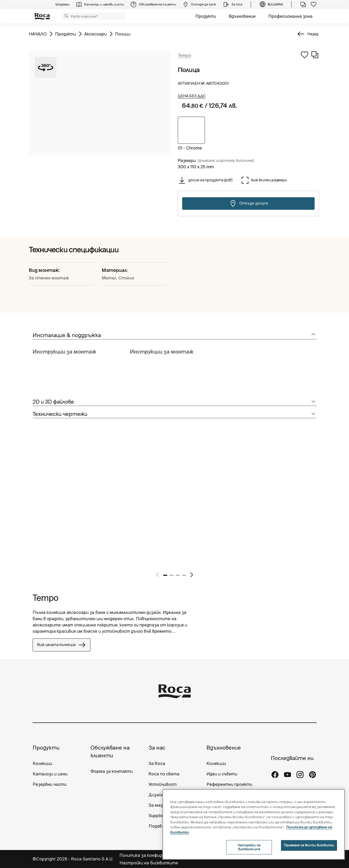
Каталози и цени (50, 774)
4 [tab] (184, 575)
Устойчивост (163, 784)
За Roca (157, 763)
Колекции (42, 763)
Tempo (45, 598)
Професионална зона (290, 16)
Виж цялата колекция (62, 645)
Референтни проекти (229, 784)
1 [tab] (165, 575)
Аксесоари (95, 34)
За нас (157, 748)
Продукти (206, 16)
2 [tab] (172, 575)
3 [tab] (178, 575)
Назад (313, 34)
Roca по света (164, 774)
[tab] (175, 335)
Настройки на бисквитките (149, 863)
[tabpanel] (35, 504)
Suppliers (158, 816)
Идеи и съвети (222, 774)
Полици (123, 34)
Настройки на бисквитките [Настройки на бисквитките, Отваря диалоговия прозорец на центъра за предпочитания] (249, 847)
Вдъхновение (242, 16)
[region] (254, 824)
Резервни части (50, 784)
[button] (66, 16)
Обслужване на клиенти (110, 752)
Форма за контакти (112, 771)
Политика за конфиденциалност (154, 855)
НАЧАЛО (38, 34)
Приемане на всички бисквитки (309, 845)
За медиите (161, 805)
